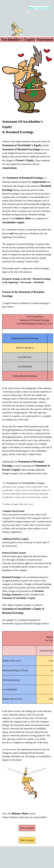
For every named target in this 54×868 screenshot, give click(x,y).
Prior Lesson (27, 828)
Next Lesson (27, 840)
